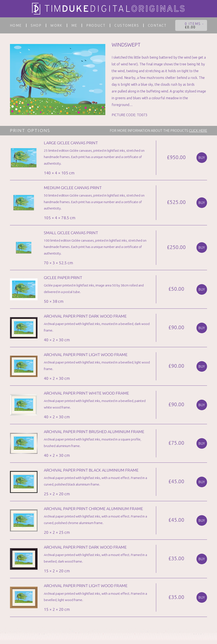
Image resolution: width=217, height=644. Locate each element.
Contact (157, 25)
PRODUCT (96, 25)
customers (127, 25)
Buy (202, 158)
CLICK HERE (198, 131)
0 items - (194, 25)
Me (74, 25)
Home (16, 25)
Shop (36, 25)
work (56, 25)
